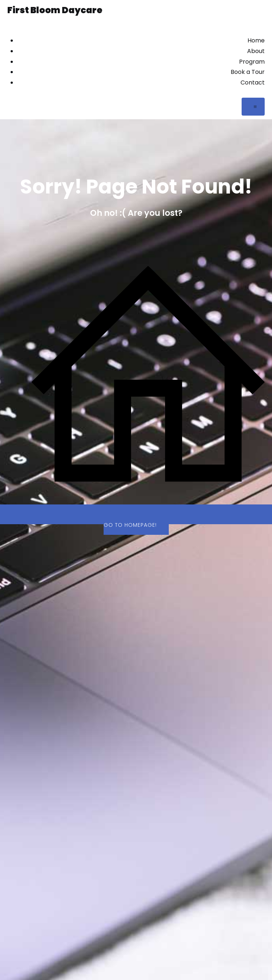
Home (256, 40)
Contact (253, 82)
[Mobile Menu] (253, 107)
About (256, 51)
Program (252, 62)
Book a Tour (248, 72)
